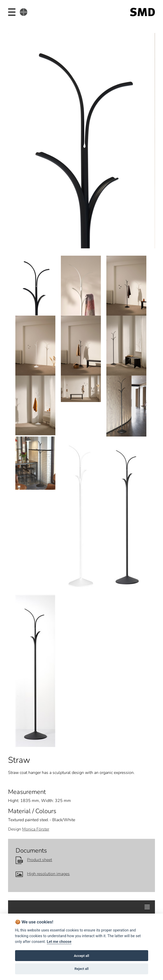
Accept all (81, 956)
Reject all (81, 969)
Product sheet (34, 860)
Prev (15, 139)
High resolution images (43, 874)
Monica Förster (36, 829)
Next (148, 139)
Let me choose (59, 942)
